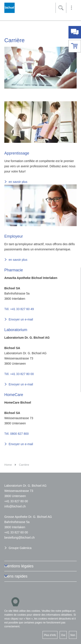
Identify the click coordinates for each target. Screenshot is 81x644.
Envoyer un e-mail (21, 319)
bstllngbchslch (19, 538)
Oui (63, 635)
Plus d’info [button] (50, 635)
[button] (71, 8)
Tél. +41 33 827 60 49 (19, 309)
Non (73, 635)
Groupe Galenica (20, 548)
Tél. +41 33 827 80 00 (19, 374)
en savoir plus (18, 182)
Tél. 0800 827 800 (17, 434)
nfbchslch (15, 506)
